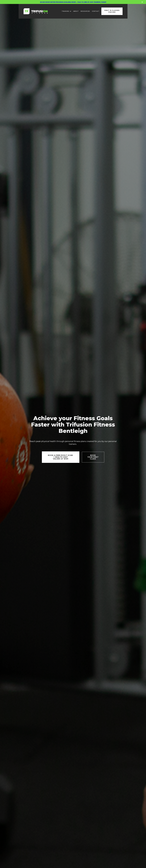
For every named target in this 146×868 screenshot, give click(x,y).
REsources (85, 11)
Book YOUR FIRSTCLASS (93, 457)
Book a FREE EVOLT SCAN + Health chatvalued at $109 (61, 457)
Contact (96, 11)
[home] (36, 11)
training (65, 11)
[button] (66, 11)
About (76, 11)
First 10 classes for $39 (112, 11)
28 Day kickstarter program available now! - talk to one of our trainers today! (73, 1)
